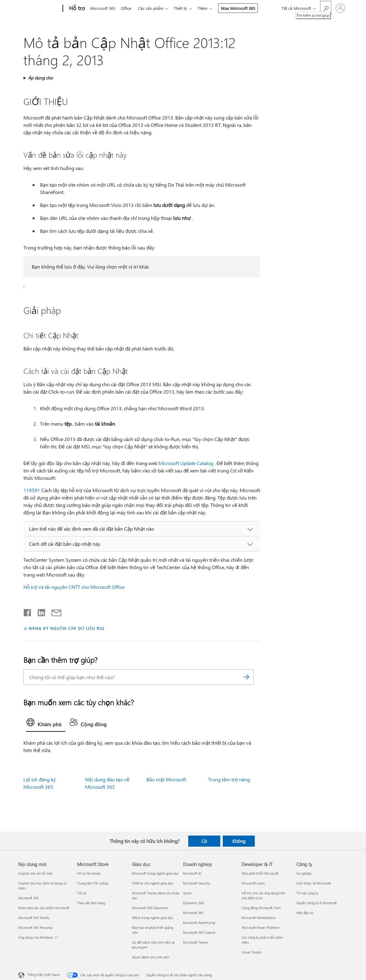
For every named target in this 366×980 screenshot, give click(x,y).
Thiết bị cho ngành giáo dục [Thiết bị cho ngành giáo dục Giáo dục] (152, 883)
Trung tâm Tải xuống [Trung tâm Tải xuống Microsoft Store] (92, 883)
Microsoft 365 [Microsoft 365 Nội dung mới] (28, 898)
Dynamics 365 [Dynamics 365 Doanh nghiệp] (193, 903)
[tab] (45, 724)
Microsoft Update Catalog (186, 463)
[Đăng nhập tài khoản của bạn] (340, 8)
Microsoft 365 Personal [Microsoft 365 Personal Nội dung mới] (35, 927)
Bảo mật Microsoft (166, 779)
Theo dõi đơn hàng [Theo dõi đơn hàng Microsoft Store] (91, 903)
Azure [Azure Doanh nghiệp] (187, 893)
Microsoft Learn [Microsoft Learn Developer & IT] (253, 883)
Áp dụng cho (40, 78)
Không (239, 841)
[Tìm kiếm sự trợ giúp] (326, 8)
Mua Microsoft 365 (243, 8)
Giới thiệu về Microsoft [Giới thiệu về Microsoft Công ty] (314, 883)
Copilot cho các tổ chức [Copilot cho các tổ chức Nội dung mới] (35, 873)
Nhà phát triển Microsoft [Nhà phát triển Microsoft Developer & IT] (260, 873)
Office (127, 8)
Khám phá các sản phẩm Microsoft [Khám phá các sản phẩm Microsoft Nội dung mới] (44, 908)
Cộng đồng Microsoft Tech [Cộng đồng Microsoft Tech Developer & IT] (261, 908)
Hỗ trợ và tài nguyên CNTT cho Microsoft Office (74, 587)
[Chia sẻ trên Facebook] (28, 611)
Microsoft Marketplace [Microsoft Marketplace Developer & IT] (258, 918)
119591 (32, 490)
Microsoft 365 (103, 8)
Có (204, 841)
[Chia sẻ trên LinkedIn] (39, 611)
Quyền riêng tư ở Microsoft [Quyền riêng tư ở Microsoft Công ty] (317, 903)
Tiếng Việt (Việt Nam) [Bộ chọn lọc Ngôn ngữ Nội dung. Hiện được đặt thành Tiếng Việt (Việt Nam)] (44, 975)
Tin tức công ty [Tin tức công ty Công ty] (307, 893)
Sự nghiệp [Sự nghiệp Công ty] (304, 873)
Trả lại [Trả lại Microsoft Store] (82, 893)
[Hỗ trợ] (76, 9)
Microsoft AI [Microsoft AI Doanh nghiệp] (192, 873)
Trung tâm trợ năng (229, 779)
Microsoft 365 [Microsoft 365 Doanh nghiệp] (193, 913)
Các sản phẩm (153, 8)
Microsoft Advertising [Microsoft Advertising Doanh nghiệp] (199, 923)
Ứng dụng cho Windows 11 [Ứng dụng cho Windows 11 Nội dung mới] (38, 937)
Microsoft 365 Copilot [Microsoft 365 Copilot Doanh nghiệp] (199, 932)
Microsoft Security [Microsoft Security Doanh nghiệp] (197, 883)
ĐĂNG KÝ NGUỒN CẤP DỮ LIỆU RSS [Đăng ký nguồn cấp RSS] (67, 628)
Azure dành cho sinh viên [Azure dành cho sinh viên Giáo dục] (150, 957)
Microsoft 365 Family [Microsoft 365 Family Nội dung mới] (34, 918)
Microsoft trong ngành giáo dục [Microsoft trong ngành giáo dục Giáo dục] (155, 873)
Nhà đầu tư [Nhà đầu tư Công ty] (305, 913)
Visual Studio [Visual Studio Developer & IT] (251, 952)
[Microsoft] (39, 9)
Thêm (207, 8)
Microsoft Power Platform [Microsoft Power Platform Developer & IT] (260, 927)
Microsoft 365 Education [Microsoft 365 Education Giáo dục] (150, 908)
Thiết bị (184, 8)
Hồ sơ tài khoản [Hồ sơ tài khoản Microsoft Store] (89, 873)
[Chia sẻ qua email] (54, 611)
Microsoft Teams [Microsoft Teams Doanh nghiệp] (195, 942)
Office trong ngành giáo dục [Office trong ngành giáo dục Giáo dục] (152, 918)
